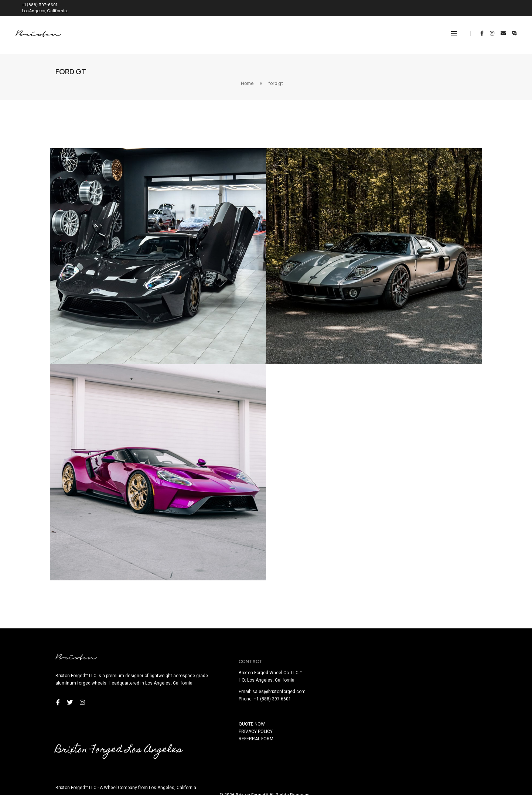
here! (98, 790)
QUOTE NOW (285, 712)
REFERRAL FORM (289, 727)
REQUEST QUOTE (492, 6)
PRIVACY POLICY (289, 719)
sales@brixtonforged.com (312, 679)
